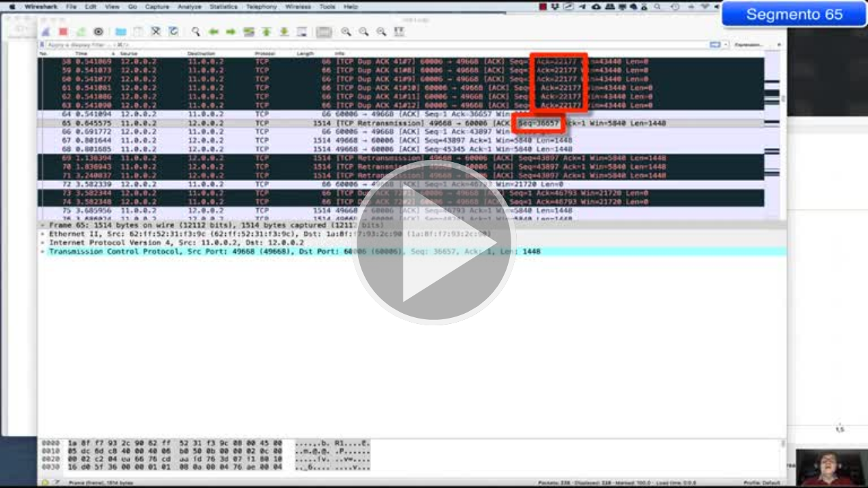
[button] (434, 244)
